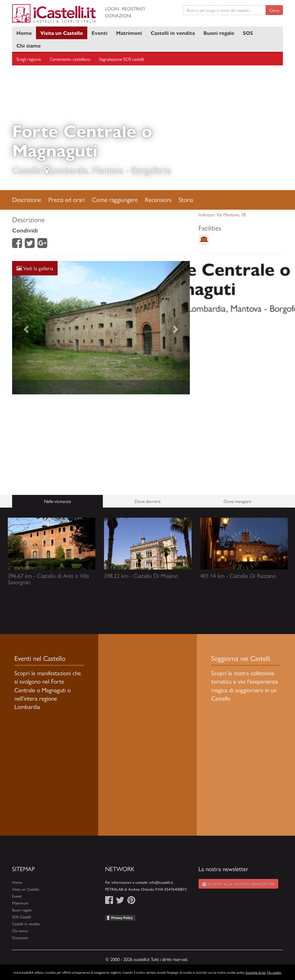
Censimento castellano (70, 59)
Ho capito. (274, 972)
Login (112, 8)
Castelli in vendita (173, 33)
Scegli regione (29, 59)
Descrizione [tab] (27, 199)
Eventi (100, 33)
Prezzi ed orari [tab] (67, 199)
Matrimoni (129, 33)
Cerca (274, 10)
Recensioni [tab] (158, 199)
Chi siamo (29, 45)
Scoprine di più (256, 972)
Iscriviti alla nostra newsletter (238, 884)
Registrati (133, 8)
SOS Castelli (22, 917)
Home (24, 33)
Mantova (108, 170)
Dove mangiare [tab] (237, 501)
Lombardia (69, 170)
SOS (248, 33)
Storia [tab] (186, 199)
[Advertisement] (101, 445)
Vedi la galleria (35, 268)
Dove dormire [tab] (147, 501)
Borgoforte (151, 170)
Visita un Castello (62, 33)
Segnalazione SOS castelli (122, 59)
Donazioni (118, 15)
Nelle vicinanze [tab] (57, 501)
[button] (25, 328)
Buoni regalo (219, 33)
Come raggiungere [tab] (115, 199)
